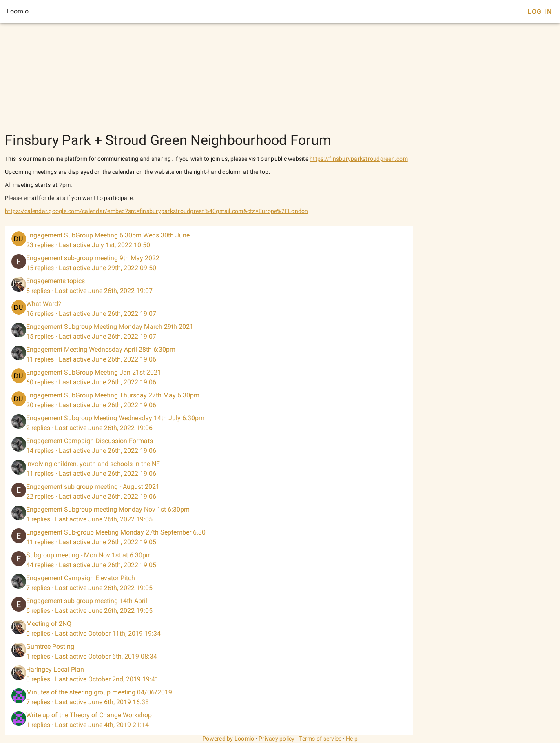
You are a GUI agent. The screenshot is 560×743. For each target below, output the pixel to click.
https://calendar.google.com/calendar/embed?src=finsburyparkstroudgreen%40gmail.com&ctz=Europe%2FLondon (157, 211)
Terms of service (320, 739)
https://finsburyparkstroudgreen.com (359, 159)
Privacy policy (277, 739)
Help (352, 739)
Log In (540, 12)
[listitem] (209, 240)
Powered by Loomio (228, 739)
